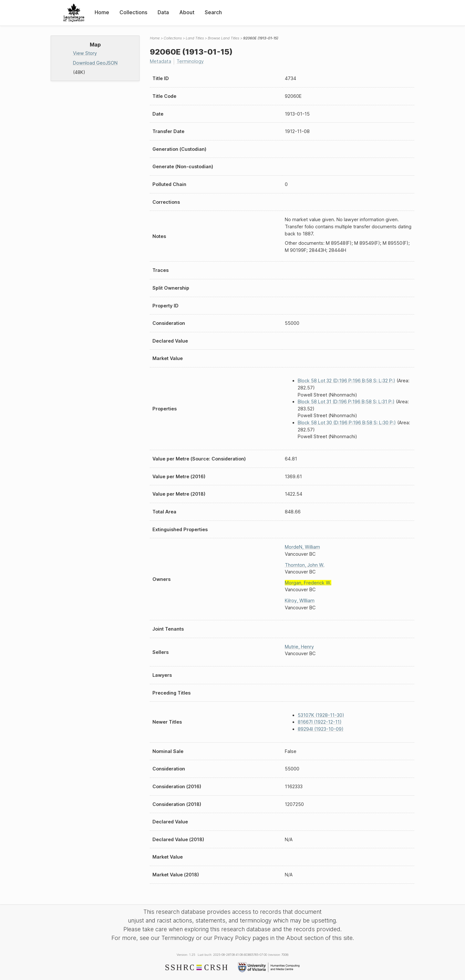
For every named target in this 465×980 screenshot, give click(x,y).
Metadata (160, 61)
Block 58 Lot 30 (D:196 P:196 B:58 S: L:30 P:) (347, 423)
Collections (133, 12)
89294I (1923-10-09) (321, 729)
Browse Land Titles (223, 38)
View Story (85, 53)
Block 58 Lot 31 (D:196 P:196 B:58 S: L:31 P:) (346, 402)
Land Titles (195, 38)
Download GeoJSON (95, 63)
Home (102, 12)
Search (213, 12)
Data (163, 12)
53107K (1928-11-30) (321, 715)
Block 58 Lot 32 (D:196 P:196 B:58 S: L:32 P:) (346, 381)
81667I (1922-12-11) (320, 722)
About (187, 12)
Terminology (190, 61)
